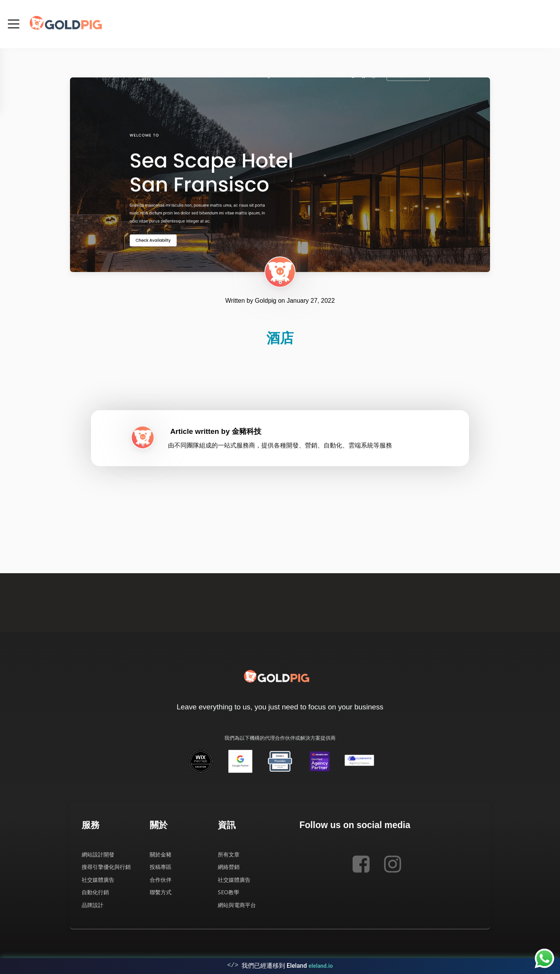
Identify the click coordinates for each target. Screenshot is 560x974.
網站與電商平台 (237, 905)
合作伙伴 (161, 880)
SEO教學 (228, 892)
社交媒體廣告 (98, 880)
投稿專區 (161, 867)
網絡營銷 (229, 867)
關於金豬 (161, 854)
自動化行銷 (95, 892)
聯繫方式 (161, 892)
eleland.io (320, 964)
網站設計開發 (98, 854)
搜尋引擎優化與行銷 (106, 867)
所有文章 (229, 854)
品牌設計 (93, 905)
